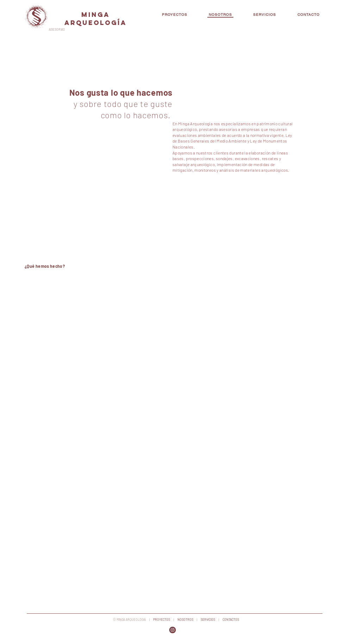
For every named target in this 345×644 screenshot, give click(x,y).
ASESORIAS (57, 29)
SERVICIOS (208, 620)
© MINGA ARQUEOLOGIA (129, 620)
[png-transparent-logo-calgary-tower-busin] (172, 630)
